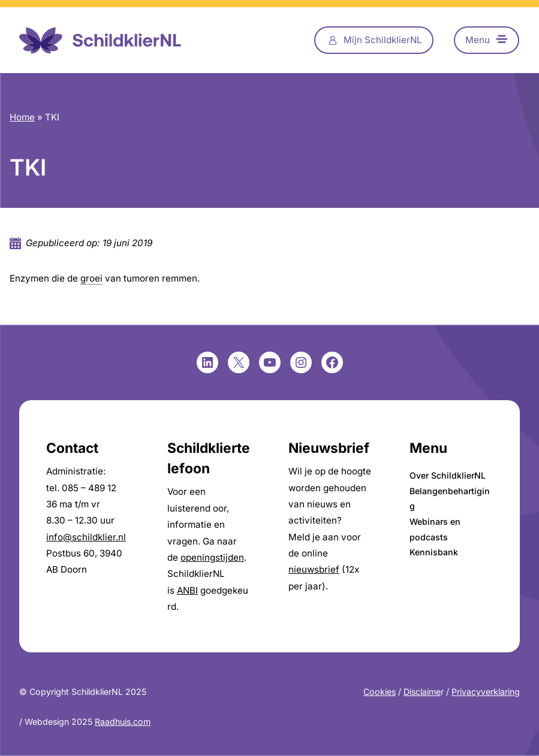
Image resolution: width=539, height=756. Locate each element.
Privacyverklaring (486, 692)
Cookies (380, 692)
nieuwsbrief (314, 569)
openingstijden (212, 557)
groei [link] (91, 278)
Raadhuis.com (123, 722)
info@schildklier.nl (86, 537)
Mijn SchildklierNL (383, 40)
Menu (478, 40)
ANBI (187, 590)
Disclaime (422, 692)
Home (22, 117)
